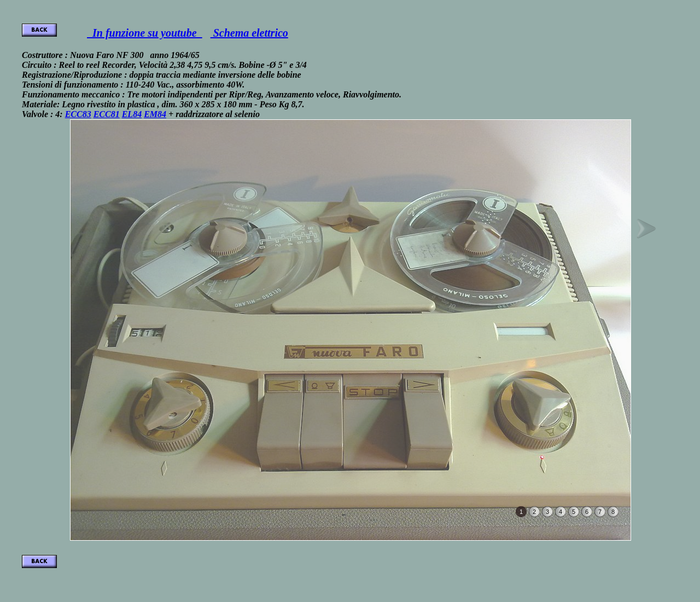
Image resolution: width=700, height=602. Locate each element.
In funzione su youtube (145, 33)
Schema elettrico (249, 33)
